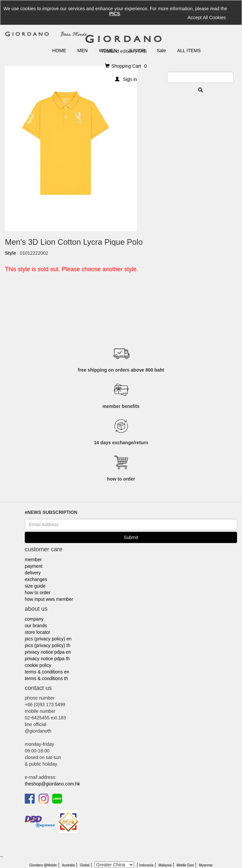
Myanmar (206, 865)
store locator (37, 632)
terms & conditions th (46, 678)
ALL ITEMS (189, 51)
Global (85, 865)
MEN (82, 51)
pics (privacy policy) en (48, 639)
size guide (35, 586)
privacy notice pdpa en (48, 652)
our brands (36, 626)
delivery (33, 573)
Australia (69, 865)
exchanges (36, 579)
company (34, 619)
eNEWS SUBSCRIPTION (51, 512)
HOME (59, 51)
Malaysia (165, 865)
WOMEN (108, 51)
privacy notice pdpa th (47, 659)
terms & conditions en (47, 672)
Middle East (185, 865)
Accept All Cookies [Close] (207, 18)
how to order (38, 593)
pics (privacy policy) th (48, 645)
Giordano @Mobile (43, 865)
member (33, 560)
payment (34, 566)
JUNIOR (137, 51)
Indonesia (146, 865)
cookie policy (38, 665)
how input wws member (49, 599)
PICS (115, 14)
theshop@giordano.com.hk (52, 784)
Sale (161, 51)
